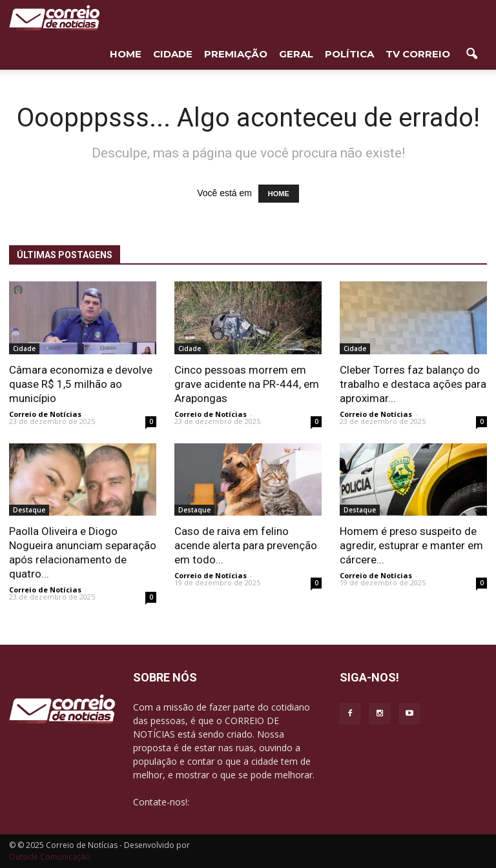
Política (349, 54)
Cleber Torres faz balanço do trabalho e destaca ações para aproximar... (413, 384)
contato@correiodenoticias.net (256, 802)
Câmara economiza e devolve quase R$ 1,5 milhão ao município (81, 384)
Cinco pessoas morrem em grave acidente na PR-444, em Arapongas (247, 384)
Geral (296, 54)
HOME (126, 54)
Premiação (236, 54)
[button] (471, 54)
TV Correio (418, 54)
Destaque (29, 510)
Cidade (173, 54)
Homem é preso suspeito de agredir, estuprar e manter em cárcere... (411, 545)
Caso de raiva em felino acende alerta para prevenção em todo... (246, 545)
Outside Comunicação (50, 857)
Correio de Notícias (45, 414)
